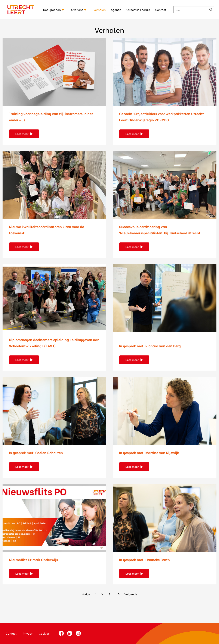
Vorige (86, 594)
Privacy (28, 633)
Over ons (77, 10)
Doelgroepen (52, 10)
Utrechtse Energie (138, 10)
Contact (161, 10)
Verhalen (100, 10)
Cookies (44, 633)
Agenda (116, 10)
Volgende (131, 594)
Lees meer (22, 134)
